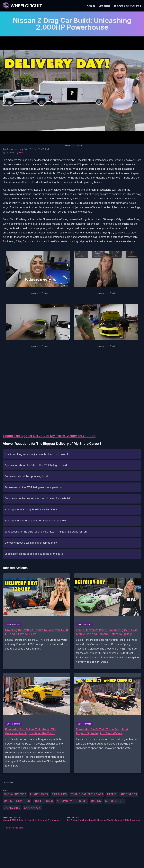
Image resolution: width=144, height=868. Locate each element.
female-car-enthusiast (87, 794)
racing (112, 794)
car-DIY (96, 801)
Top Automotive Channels (127, 6)
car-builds (59, 794)
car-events (12, 808)
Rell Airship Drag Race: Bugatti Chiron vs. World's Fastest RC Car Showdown (104, 820)
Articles (91, 6)
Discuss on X (9, 782)
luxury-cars (39, 794)
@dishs (20, 152)
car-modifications (17, 801)
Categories (104, 6)
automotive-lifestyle (72, 801)
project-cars (43, 801)
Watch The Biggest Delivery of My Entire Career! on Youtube (49, 436)
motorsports (115, 801)
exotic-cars (32, 808)
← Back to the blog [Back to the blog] (13, 828)
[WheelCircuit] (22, 6)
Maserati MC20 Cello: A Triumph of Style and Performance (31, 820)
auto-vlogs (129, 794)
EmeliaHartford (15, 794)
